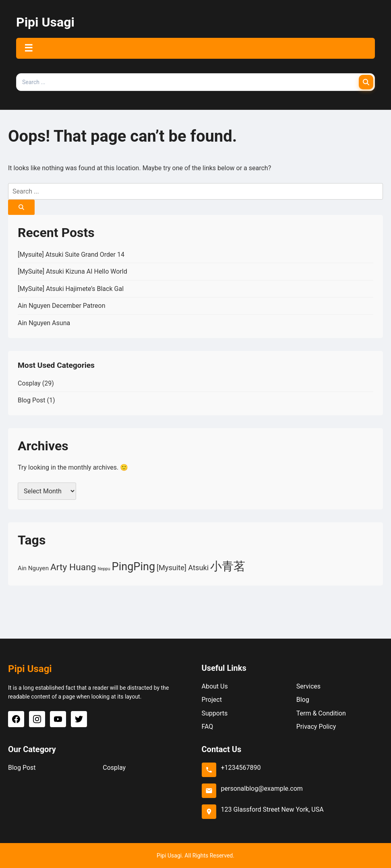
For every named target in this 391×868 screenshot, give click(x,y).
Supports (215, 713)
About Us (215, 686)
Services (308, 686)
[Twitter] (79, 719)
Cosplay (29, 383)
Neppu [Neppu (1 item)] (104, 569)
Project (212, 700)
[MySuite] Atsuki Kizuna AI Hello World (72, 271)
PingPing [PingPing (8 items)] (134, 567)
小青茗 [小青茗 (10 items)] (228, 566)
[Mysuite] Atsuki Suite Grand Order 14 (71, 255)
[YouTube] (58, 719)
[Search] (366, 82)
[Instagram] (37, 719)
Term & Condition (321, 713)
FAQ (208, 727)
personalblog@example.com (262, 789)
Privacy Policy (316, 727)
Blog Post (32, 400)
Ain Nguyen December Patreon (62, 306)
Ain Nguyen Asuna (44, 323)
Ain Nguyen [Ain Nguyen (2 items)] (33, 568)
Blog (303, 700)
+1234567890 (241, 768)
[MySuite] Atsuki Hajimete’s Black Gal (71, 289)
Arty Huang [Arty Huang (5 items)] (73, 567)
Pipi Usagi (45, 22)
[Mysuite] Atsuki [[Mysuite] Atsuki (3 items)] (183, 568)
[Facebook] (16, 719)
